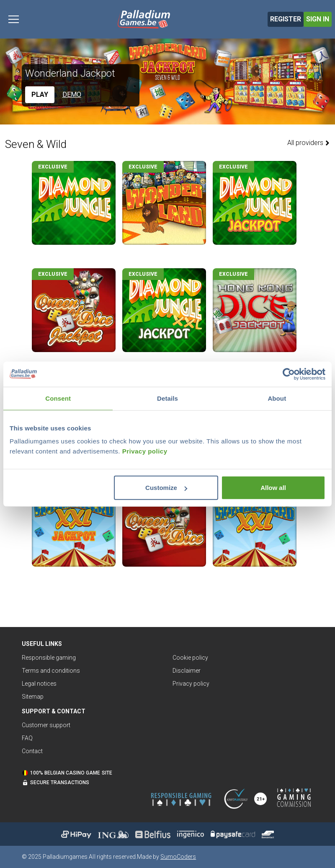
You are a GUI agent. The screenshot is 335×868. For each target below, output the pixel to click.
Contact (32, 751)
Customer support (46, 725)
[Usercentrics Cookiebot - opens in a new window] (289, 374)
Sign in (318, 19)
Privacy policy (145, 451)
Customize (166, 488)
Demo (72, 95)
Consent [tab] (58, 398)
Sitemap (33, 697)
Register (286, 19)
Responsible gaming (49, 658)
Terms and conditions (51, 671)
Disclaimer (187, 671)
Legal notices (39, 684)
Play (40, 95)
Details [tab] (167, 398)
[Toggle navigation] (14, 19)
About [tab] (277, 398)
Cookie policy (190, 658)
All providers (309, 143)
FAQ (27, 738)
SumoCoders (178, 857)
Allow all (273, 488)
